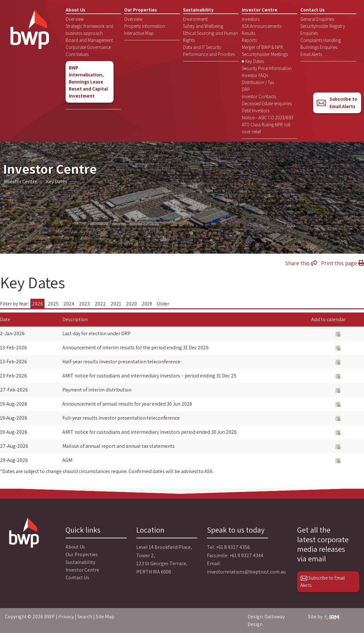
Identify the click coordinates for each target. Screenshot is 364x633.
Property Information (145, 26)
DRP (246, 89)
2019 (147, 304)
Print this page (343, 263)
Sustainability (198, 10)
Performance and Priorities (209, 54)
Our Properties (141, 10)
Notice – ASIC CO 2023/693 (268, 118)
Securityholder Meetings (265, 54)
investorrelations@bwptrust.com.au (246, 572)
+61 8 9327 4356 (233, 547)
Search (85, 617)
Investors (251, 19)
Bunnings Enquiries (319, 47)
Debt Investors (256, 111)
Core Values (77, 54)
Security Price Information (267, 68)
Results (249, 33)
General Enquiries (317, 19)
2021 (116, 304)
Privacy (66, 617)
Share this (301, 263)
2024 (69, 304)
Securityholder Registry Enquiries (323, 30)
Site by (324, 617)
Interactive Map (139, 33)
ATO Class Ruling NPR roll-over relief (267, 128)
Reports (249, 40)
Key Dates (254, 61)
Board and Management (89, 40)
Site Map (105, 617)
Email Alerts (311, 54)
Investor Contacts (259, 96)
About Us (75, 10)
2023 (84, 304)
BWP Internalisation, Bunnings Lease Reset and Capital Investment (88, 82)
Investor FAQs (255, 75)
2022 (100, 304)
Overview (75, 19)
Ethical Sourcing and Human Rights (210, 37)
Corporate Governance (88, 47)
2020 (131, 304)
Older (163, 304)
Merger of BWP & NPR (262, 47)
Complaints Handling (321, 40)
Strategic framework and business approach (89, 30)
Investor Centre (260, 10)
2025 (53, 304)
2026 (37, 304)
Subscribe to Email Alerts (337, 103)
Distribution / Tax (258, 82)
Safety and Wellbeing (203, 26)
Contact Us (313, 10)
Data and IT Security (202, 47)
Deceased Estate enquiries (267, 103)
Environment (195, 19)
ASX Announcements (262, 26)
